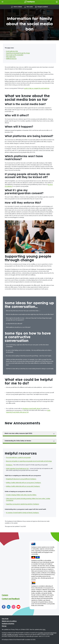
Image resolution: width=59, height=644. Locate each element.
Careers (5, 595)
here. (44, 629)
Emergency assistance (41, 7)
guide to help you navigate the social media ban (37, 88)
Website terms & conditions (9, 621)
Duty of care (5, 619)
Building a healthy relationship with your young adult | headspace (23, 486)
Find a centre (29, 7)
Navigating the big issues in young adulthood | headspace (21, 479)
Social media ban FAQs (12, 51)
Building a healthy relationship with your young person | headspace (24, 483)
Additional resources (11, 59)
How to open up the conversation (15, 55)
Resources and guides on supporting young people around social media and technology (29, 461)
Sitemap (4, 626)
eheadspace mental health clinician (31, 409)
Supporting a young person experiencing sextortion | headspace (23, 504)
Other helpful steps (11, 57)
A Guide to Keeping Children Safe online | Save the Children (21, 495)
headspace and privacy (8, 624)
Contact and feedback (11, 599)
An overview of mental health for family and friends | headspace (23, 513)
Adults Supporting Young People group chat (17, 469)
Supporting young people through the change (18, 53)
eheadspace (9, 465)
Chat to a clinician (17, 7)
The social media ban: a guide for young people (18, 458)
